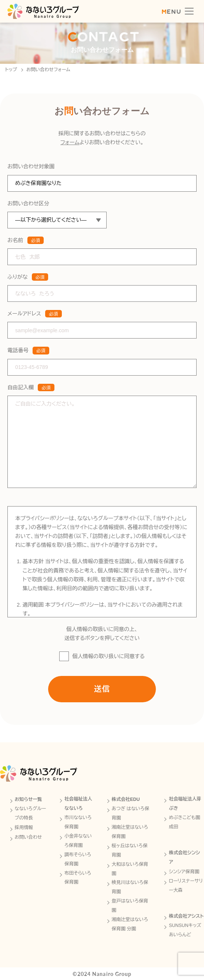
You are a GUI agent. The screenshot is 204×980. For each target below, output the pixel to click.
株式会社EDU (126, 799)
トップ (11, 70)
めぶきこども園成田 (184, 822)
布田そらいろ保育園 (78, 878)
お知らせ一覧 (29, 799)
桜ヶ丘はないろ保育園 (130, 850)
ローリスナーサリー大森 (186, 886)
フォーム (70, 144)
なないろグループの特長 (31, 813)
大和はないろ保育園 (130, 869)
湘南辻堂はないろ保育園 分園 (130, 924)
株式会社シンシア (184, 857)
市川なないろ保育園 (78, 822)
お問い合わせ (29, 837)
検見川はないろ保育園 (130, 887)
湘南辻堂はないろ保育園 (130, 832)
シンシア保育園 (184, 872)
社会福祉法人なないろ (78, 804)
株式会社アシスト (186, 916)
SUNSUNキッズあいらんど (185, 930)
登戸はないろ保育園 (130, 906)
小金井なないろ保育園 (78, 841)
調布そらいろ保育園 (78, 859)
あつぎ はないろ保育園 (131, 813)
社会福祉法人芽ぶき (185, 804)
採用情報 (24, 828)
